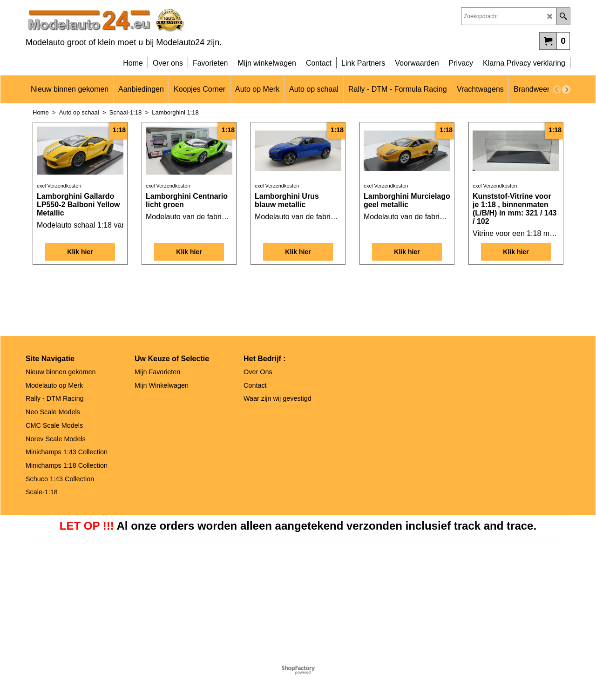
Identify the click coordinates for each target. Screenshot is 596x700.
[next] (566, 89)
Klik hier (80, 321)
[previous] (557, 89)
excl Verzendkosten (59, 258)
